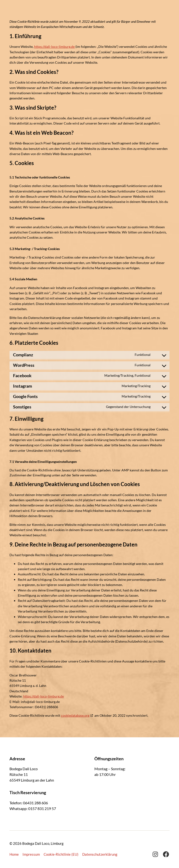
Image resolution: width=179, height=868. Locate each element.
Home (14, 854)
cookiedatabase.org (75, 715)
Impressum (31, 854)
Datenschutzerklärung (100, 854)
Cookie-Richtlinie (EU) (61, 854)
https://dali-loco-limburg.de (54, 47)
